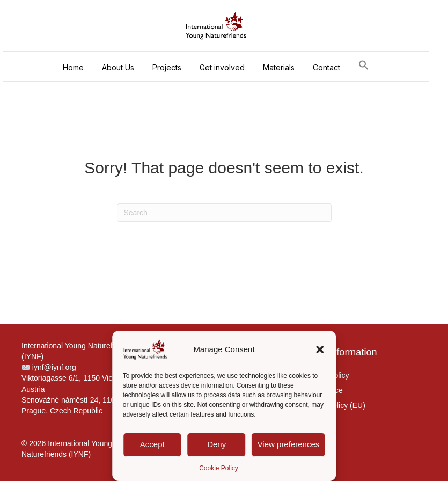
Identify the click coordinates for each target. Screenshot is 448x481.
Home (73, 67)
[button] (320, 349)
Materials (279, 67)
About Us (118, 67)
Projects (167, 67)
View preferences (289, 444)
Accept (152, 444)
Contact (326, 67)
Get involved (222, 67)
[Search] (224, 213)
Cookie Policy (219, 468)
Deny (216, 444)
